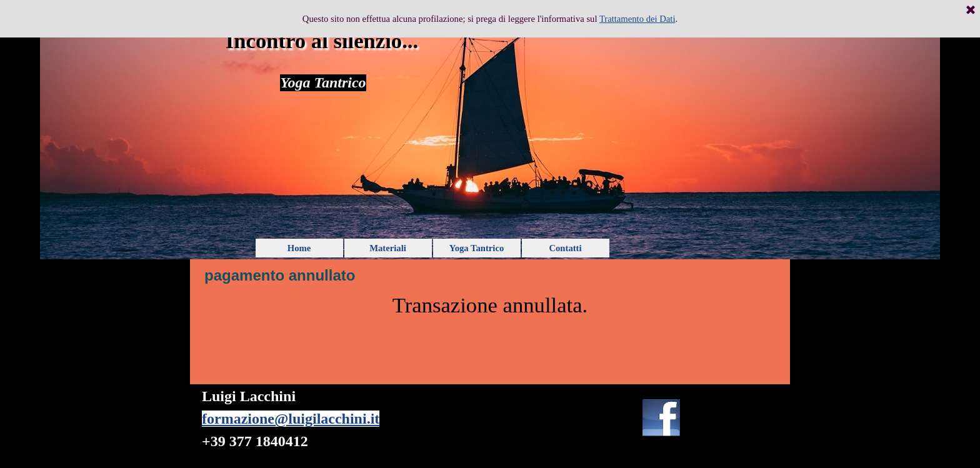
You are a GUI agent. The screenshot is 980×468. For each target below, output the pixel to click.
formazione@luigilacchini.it (291, 419)
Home (299, 248)
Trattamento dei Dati (637, 19)
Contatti (565, 248)
